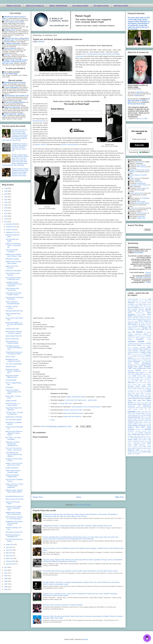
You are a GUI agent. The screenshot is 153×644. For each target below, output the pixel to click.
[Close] (105, 97)
